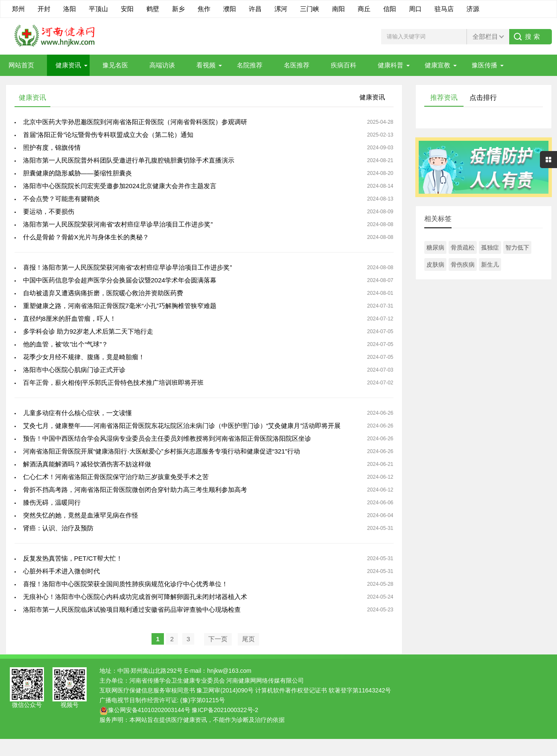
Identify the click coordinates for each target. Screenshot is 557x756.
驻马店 (444, 9)
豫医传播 (484, 65)
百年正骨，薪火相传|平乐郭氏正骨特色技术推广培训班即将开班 (114, 382)
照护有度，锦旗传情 (52, 147)
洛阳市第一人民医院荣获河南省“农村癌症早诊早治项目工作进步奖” (118, 224)
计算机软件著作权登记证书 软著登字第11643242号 (323, 690)
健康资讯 (68, 65)
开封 (44, 9)
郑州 (18, 9)
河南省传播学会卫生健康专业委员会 (177, 680)
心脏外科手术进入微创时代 (61, 571)
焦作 (204, 9)
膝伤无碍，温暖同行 (52, 502)
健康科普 (391, 65)
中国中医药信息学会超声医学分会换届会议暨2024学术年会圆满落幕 (120, 280)
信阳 (390, 9)
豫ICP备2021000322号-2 (225, 710)
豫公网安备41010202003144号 (149, 710)
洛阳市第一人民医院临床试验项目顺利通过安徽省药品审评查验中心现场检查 (132, 609)
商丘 (364, 9)
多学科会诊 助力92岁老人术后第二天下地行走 (88, 331)
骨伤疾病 (463, 265)
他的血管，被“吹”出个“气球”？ (66, 344)
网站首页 (21, 65)
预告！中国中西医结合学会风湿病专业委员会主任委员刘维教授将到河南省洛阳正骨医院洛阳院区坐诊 (167, 438)
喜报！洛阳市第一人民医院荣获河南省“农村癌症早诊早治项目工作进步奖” (128, 267)
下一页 (218, 639)
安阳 (127, 9)
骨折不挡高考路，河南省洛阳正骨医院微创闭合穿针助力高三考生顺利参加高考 (135, 490)
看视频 (206, 65)
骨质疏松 (463, 247)
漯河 (281, 9)
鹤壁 (153, 9)
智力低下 (517, 247)
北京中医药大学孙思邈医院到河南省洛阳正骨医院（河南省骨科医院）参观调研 (135, 122)
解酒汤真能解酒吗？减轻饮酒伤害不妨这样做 (87, 464)
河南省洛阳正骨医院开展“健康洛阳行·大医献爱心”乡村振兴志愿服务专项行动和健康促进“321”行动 (162, 451)
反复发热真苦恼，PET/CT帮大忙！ (73, 558)
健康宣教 (437, 65)
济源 (473, 9)
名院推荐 (250, 65)
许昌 (255, 9)
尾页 (248, 639)
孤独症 (490, 247)
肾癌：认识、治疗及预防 (58, 528)
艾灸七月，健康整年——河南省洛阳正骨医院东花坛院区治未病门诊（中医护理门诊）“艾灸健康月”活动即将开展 (182, 426)
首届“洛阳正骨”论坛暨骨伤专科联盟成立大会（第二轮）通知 (108, 135)
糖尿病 (435, 247)
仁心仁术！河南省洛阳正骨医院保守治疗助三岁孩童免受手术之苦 (116, 477)
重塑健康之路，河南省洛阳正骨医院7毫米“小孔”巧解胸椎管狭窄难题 (120, 306)
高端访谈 (162, 65)
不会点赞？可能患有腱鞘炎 (61, 199)
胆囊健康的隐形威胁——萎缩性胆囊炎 (77, 173)
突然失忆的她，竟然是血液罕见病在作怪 (81, 515)
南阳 (338, 9)
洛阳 (70, 9)
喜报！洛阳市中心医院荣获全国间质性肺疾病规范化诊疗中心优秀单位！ (125, 584)
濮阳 (230, 9)
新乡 (178, 9)
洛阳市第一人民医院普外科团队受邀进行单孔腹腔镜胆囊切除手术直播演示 (129, 160)
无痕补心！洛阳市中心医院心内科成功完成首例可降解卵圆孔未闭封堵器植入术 (135, 597)
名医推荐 (297, 65)
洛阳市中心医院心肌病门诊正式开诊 (74, 370)
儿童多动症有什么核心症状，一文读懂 (77, 413)
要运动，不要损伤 (49, 211)
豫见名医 (115, 65)
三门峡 (310, 9)
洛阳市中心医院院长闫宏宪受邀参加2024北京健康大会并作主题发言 (120, 186)
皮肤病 (435, 265)
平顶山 (98, 9)
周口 (415, 9)
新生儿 (490, 265)
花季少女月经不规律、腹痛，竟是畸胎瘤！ (84, 357)
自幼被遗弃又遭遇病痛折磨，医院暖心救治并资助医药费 (103, 293)
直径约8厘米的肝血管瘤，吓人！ (70, 318)
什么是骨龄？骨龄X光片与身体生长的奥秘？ (86, 237)
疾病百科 (344, 65)
